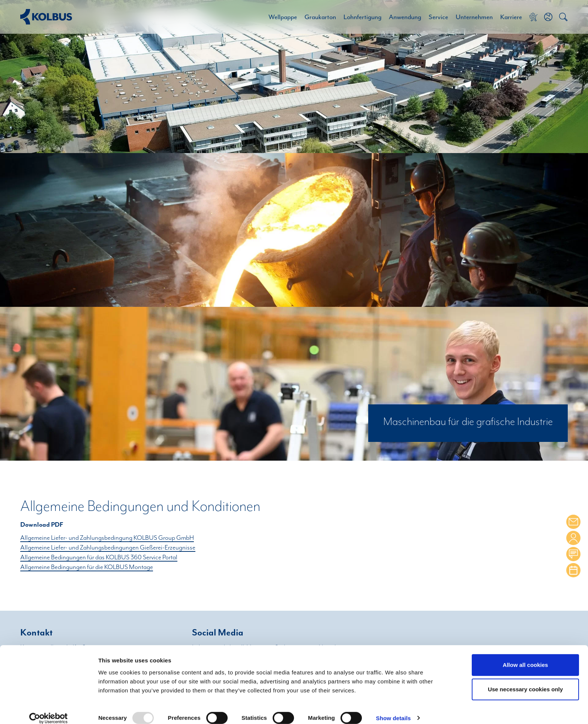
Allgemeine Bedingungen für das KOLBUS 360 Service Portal (99, 557)
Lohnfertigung (362, 17)
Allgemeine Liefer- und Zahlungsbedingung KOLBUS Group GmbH (107, 538)
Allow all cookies (526, 656)
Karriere (511, 17)
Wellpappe (283, 17)
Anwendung (405, 17)
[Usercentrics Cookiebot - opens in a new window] (49, 709)
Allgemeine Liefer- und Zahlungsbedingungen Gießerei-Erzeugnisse (108, 548)
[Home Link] (46, 17)
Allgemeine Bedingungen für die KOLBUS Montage (87, 567)
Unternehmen (474, 17)
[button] (548, 17)
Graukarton (320, 17)
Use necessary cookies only (525, 681)
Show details (394, 710)
